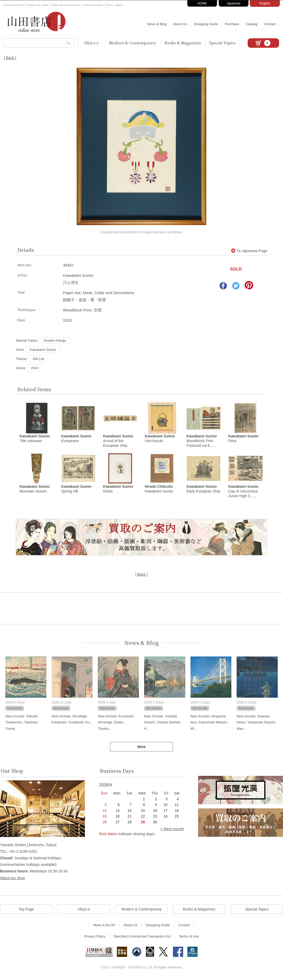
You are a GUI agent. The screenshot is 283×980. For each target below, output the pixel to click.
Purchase (232, 24)
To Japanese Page (249, 251)
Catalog (251, 24)
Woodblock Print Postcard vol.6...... (202, 441)
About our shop (12, 878)
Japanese (233, 3)
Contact (270, 24)
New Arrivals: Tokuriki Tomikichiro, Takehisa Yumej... (21, 723)
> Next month (172, 829)
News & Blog (157, 24)
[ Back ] (10, 58)
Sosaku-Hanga (55, 340)
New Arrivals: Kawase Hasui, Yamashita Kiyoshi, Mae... (256, 723)
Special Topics (222, 43)
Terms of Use (189, 937)
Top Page (26, 909)
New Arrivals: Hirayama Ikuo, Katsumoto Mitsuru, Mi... (209, 723)
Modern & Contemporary (133, 43)
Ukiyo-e (92, 43)
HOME (202, 3)
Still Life (39, 359)
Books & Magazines (183, 43)
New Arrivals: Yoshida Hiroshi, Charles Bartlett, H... (163, 723)
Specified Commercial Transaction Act (142, 937)
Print (35, 368)
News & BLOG (104, 925)
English (265, 3)
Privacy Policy (95, 937)
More (141, 747)
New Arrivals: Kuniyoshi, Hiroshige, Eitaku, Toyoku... (116, 723)
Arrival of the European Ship (118, 441)
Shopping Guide (206, 24)
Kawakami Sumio (43, 350)
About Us (180, 24)
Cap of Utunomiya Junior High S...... (243, 491)
